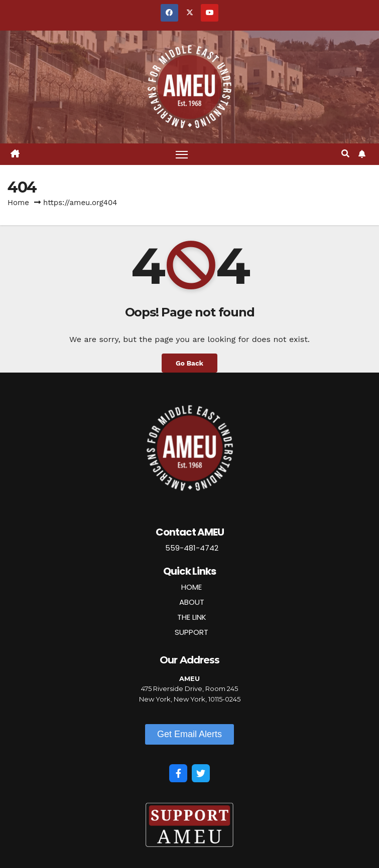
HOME (192, 587)
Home (18, 203)
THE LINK (192, 617)
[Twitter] (201, 773)
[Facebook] (178, 773)
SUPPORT (192, 632)
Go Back (189, 363)
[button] (345, 154)
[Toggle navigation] (182, 154)
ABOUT (192, 602)
